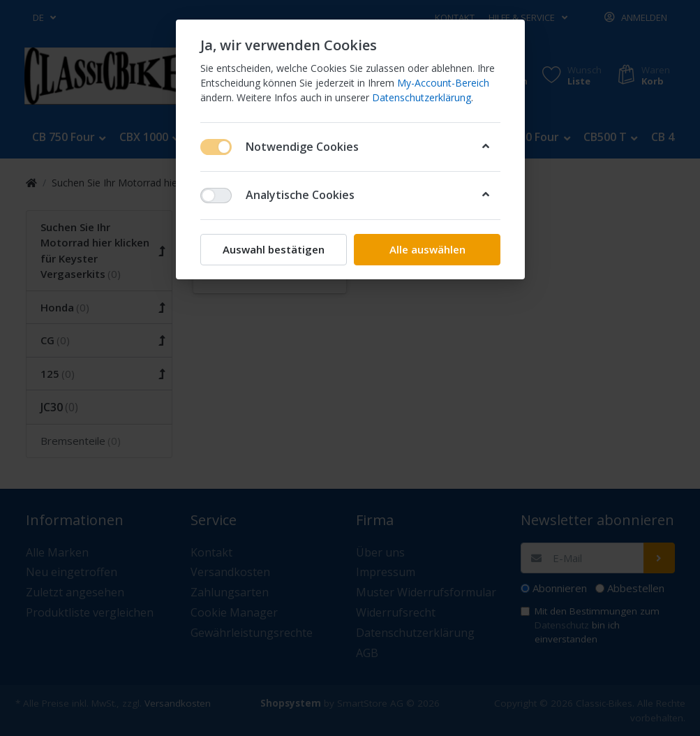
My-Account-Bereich (443, 83)
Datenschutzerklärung (422, 97)
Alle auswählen (427, 249)
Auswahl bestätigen (274, 249)
